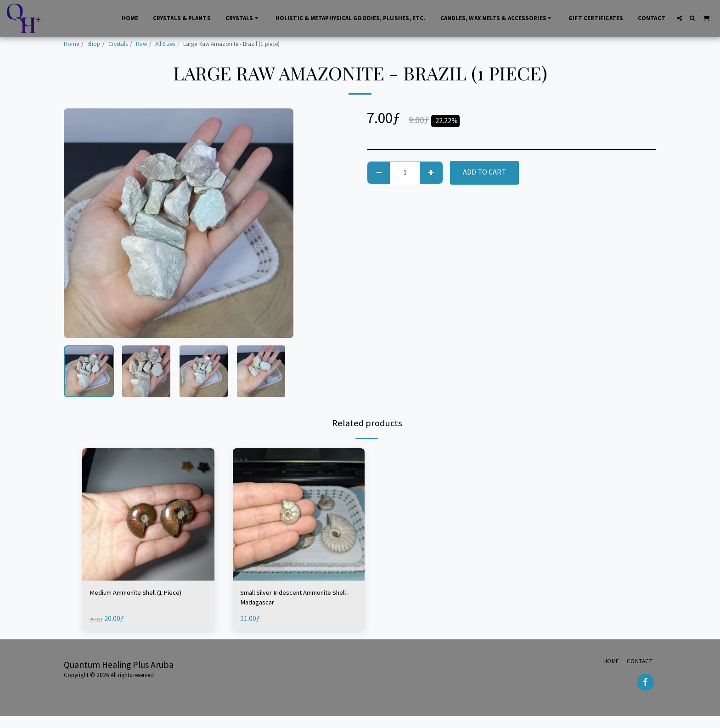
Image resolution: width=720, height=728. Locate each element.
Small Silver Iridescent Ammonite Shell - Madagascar (294, 599)
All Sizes (165, 44)
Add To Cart (484, 172)
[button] (679, 18)
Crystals (118, 44)
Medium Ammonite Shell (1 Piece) (144, 593)
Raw (141, 44)
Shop (94, 44)
